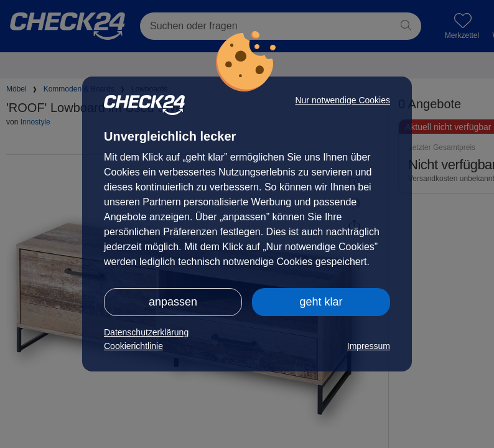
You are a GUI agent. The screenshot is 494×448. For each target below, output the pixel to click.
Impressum (369, 346)
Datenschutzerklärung (146, 332)
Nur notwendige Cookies (343, 100)
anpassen (173, 302)
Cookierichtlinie (133, 346)
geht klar (321, 302)
